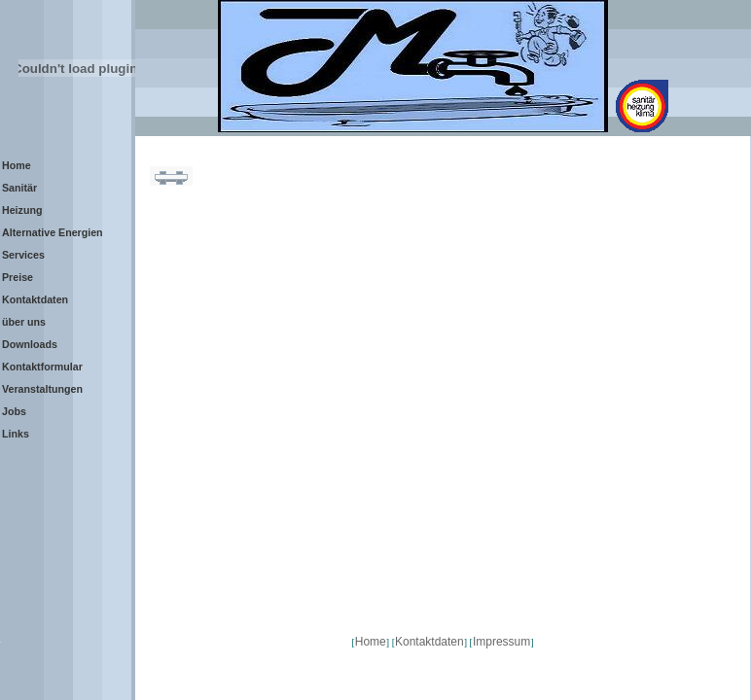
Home (371, 642)
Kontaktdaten (429, 642)
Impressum (501, 642)
